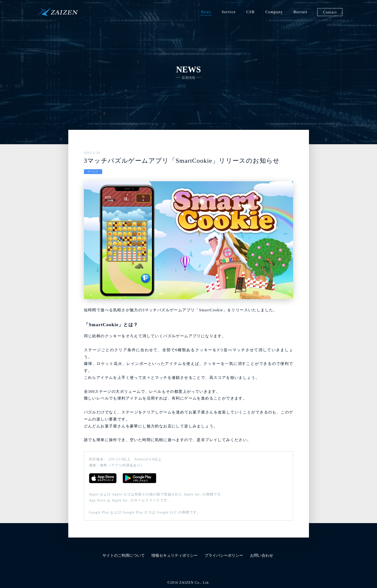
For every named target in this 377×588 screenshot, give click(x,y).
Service (229, 12)
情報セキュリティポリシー (175, 555)
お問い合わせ (262, 555)
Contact (330, 12)
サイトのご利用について (124, 555)
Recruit (300, 12)
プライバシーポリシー (224, 555)
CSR (251, 12)
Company (274, 12)
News (206, 12)
